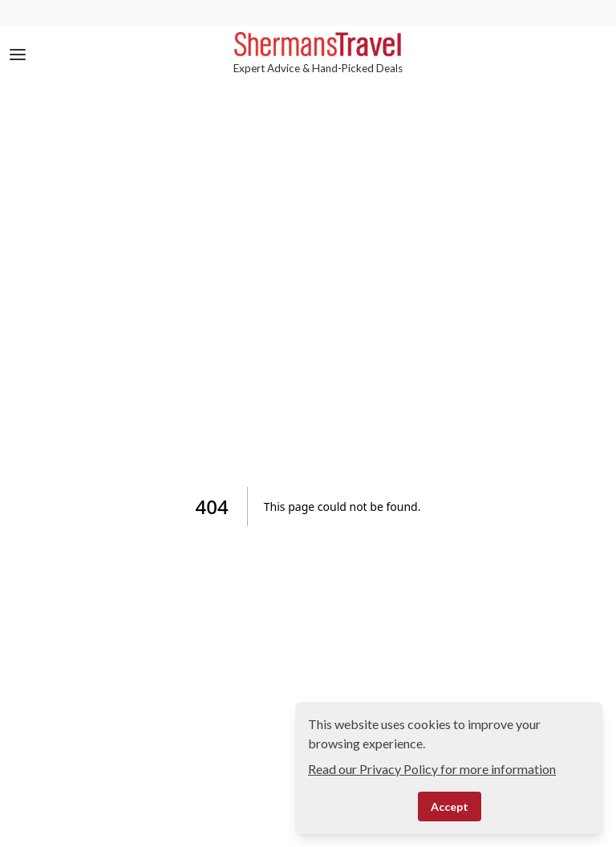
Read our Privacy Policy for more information (432, 769)
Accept (450, 806)
